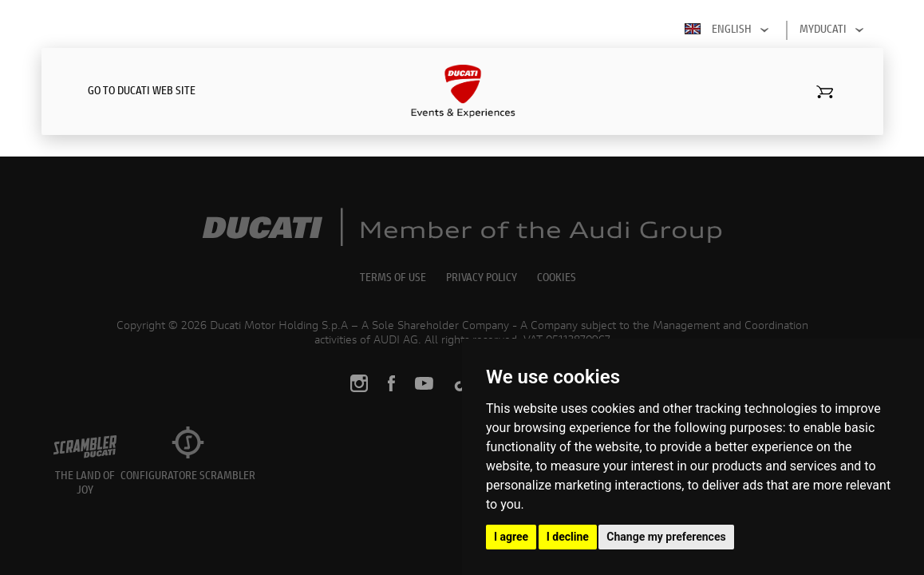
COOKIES (557, 279)
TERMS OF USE (393, 279)
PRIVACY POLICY (482, 279)
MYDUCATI (834, 30)
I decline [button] (568, 537)
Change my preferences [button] (666, 537)
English (729, 30)
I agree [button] (511, 537)
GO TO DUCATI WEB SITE (142, 92)
